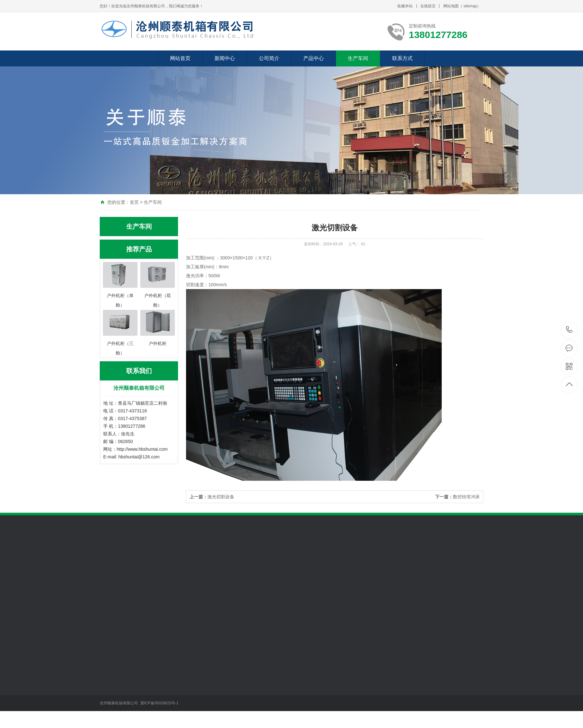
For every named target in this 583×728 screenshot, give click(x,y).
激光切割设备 (212, 497)
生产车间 (358, 58)
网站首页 (180, 58)
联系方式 (402, 58)
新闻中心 (225, 58)
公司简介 (269, 58)
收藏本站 (405, 6)
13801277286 (569, 330)
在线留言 (428, 6)
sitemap (470, 6)
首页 (134, 202)
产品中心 (314, 58)
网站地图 (451, 6)
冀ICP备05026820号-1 (160, 703)
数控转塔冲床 (457, 497)
